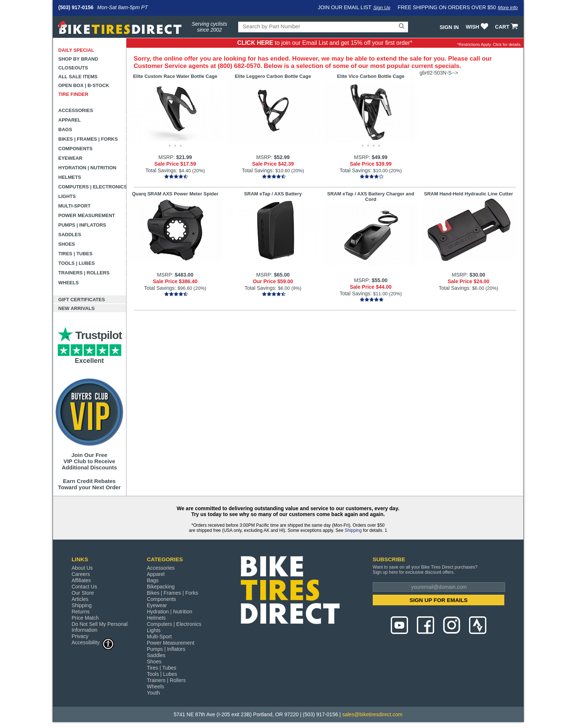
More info (508, 8)
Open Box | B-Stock (84, 85)
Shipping (353, 530)
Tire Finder (74, 94)
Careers (81, 574)
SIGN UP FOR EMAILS (439, 600)
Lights (67, 196)
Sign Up (382, 8)
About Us (82, 568)
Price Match (85, 618)
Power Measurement (87, 215)
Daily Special (76, 50)
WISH (478, 27)
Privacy (80, 636)
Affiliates (81, 580)
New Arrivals (77, 308)
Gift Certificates (82, 300)
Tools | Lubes (77, 263)
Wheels (69, 283)
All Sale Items (78, 77)
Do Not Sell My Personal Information (100, 627)
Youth (153, 693)
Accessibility (93, 642)
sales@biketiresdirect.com (372, 714)
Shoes (67, 244)
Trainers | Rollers (84, 273)
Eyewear (71, 158)
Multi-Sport (75, 206)
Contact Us (84, 587)
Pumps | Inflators (82, 225)
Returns (81, 612)
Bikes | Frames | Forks (88, 139)
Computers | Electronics (92, 187)
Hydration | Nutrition (87, 168)
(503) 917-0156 (76, 7)
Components (76, 149)
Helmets (70, 177)
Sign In (449, 27)
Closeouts (73, 68)
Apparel (70, 120)
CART (507, 27)
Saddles (70, 235)
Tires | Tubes (76, 254)
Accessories (76, 110)
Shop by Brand (78, 59)
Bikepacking (161, 587)
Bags (65, 129)
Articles (80, 599)
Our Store (83, 593)
